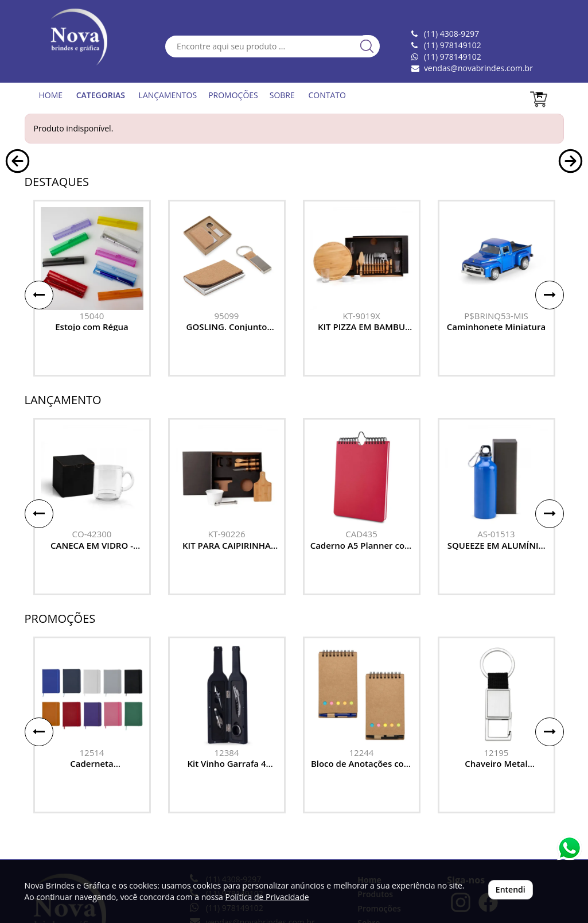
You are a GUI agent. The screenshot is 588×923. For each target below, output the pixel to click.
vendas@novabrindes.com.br (478, 68)
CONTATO (327, 95)
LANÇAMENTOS (168, 95)
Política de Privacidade (267, 897)
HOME (51, 95)
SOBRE (282, 95)
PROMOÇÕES (233, 95)
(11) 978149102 (453, 57)
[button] (17, 245)
